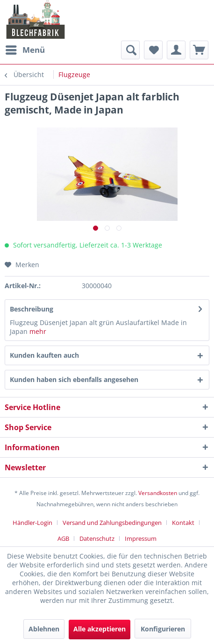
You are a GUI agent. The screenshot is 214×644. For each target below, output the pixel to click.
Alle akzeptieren (100, 629)
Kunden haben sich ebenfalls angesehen (74, 379)
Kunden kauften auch (44, 355)
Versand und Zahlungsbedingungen (112, 523)
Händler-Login (32, 523)
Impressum (141, 538)
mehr (38, 331)
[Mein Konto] (176, 50)
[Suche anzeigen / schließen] (130, 50)
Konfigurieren (163, 629)
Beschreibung (32, 309)
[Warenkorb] (199, 50)
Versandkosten (158, 493)
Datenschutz (97, 538)
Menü (25, 49)
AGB (63, 538)
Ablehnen (44, 629)
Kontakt (183, 523)
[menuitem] (25, 50)
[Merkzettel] (153, 50)
